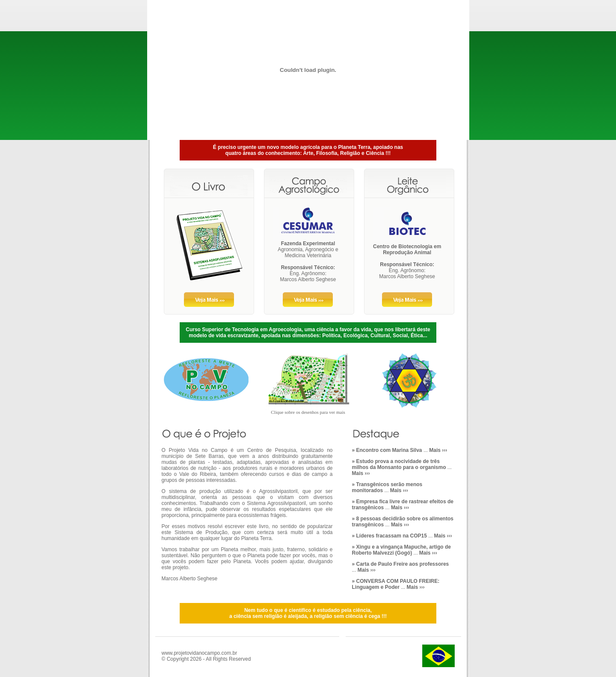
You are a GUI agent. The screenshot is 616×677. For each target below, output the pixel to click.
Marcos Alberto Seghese (308, 279)
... (400, 450)
